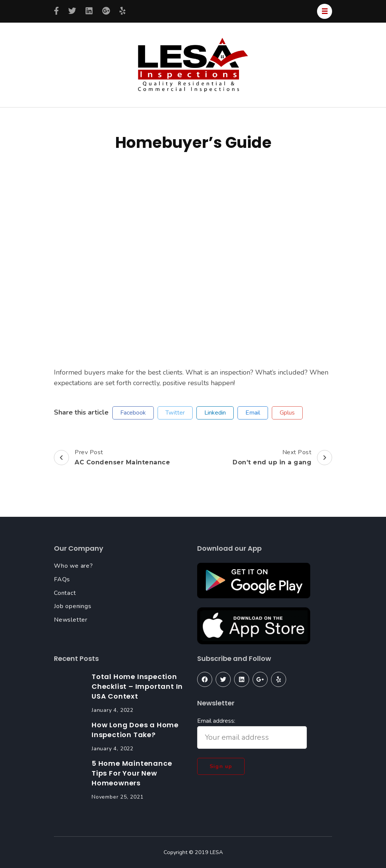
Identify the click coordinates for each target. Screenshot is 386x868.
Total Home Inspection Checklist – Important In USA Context (137, 686)
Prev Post (112, 458)
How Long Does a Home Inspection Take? (135, 730)
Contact (65, 593)
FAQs (62, 579)
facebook (133, 413)
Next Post (282, 458)
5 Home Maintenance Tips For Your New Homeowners (132, 773)
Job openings (73, 606)
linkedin (215, 413)
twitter (175, 413)
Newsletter (71, 620)
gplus (287, 413)
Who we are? (74, 566)
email (253, 413)
